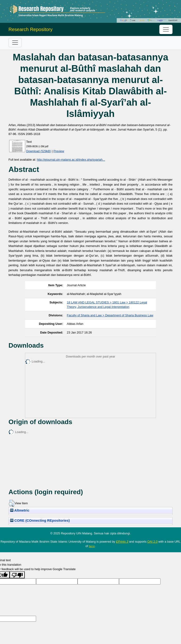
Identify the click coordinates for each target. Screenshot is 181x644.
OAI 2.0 (152, 542)
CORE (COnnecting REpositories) (40, 521)
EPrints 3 (122, 542)
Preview (59, 151)
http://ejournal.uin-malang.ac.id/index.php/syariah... (71, 160)
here (92, 546)
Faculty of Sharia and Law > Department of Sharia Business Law (110, 315)
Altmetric (20, 510)
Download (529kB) (39, 151)
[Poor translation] (17, 575)
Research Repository (31, 29)
